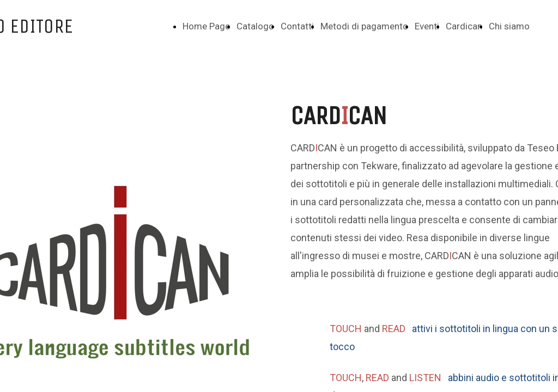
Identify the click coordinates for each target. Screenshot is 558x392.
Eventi (427, 26)
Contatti (297, 26)
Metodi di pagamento (364, 26)
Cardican (464, 26)
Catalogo (255, 26)
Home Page (206, 26)
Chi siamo (509, 26)
